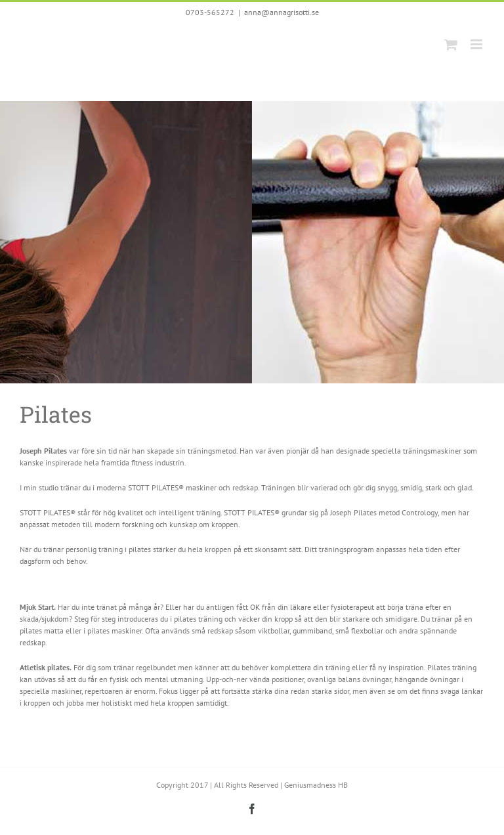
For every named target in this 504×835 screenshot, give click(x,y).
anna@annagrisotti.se (282, 12)
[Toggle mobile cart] (451, 44)
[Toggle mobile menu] (477, 44)
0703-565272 (210, 12)
